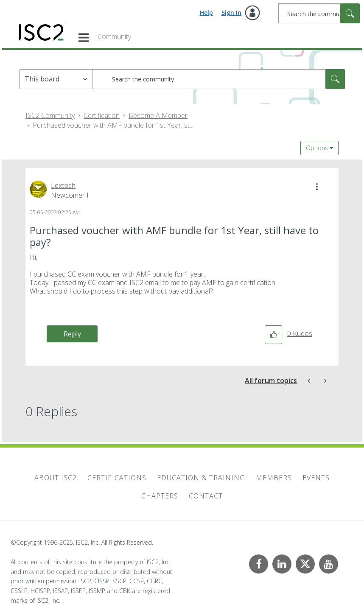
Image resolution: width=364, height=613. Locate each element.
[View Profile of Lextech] (63, 185)
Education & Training (201, 478)
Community (114, 36)
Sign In (231, 13)
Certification (102, 115)
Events (316, 478)
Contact (206, 496)
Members (274, 478)
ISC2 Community (50, 115)
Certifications (117, 478)
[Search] (319, 13)
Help (206, 13)
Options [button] (317, 148)
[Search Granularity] (56, 79)
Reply (72, 334)
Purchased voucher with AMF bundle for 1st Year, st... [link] (113, 125)
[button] (317, 187)
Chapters (160, 496)
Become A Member (158, 115)
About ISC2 (56, 478)
